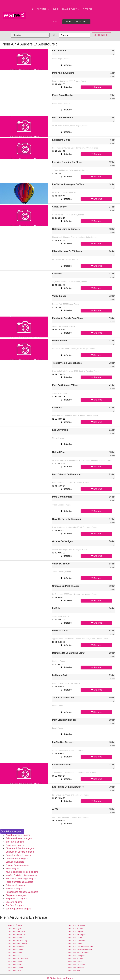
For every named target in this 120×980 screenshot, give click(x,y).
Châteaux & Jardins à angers (20, 848)
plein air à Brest (15, 962)
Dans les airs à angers (17, 858)
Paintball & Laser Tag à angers (21, 879)
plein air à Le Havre (76, 925)
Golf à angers (12, 869)
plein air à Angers (75, 931)
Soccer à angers (14, 902)
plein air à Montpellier (17, 944)
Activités (43, 9)
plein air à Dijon (75, 962)
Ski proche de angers (16, 899)
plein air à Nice (14, 956)
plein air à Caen (75, 938)
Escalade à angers (15, 862)
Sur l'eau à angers (15, 905)
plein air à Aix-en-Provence (80, 950)
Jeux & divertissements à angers (22, 872)
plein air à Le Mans (76, 965)
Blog (55, 9)
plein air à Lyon (15, 929)
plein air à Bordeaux (17, 935)
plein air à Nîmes (75, 959)
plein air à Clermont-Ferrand (80, 947)
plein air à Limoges (76, 956)
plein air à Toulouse (16, 938)
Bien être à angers (15, 842)
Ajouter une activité (76, 22)
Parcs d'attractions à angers (19, 882)
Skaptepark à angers (16, 895)
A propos (88, 9)
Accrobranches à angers (18, 835)
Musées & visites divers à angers (22, 875)
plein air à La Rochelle (18, 959)
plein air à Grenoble (77, 941)
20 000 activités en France (60, 978)
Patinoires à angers (15, 885)
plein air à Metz (75, 971)
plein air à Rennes (16, 947)
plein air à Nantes (16, 950)
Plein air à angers (14, 889)
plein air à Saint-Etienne (78, 953)
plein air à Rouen (15, 953)
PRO (54, 22)
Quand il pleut (70, 9)
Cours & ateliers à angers (18, 855)
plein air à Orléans (76, 944)
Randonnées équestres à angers (22, 892)
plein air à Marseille (16, 931)
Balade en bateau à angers (19, 838)
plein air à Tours (15, 965)
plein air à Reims (15, 968)
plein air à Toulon (75, 929)
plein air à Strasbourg (17, 941)
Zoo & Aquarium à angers (18, 909)
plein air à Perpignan (77, 935)
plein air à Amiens (76, 968)
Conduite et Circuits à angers (20, 852)
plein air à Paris (15, 925)
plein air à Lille (14, 971)
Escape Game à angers (17, 865)
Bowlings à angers (15, 845)
